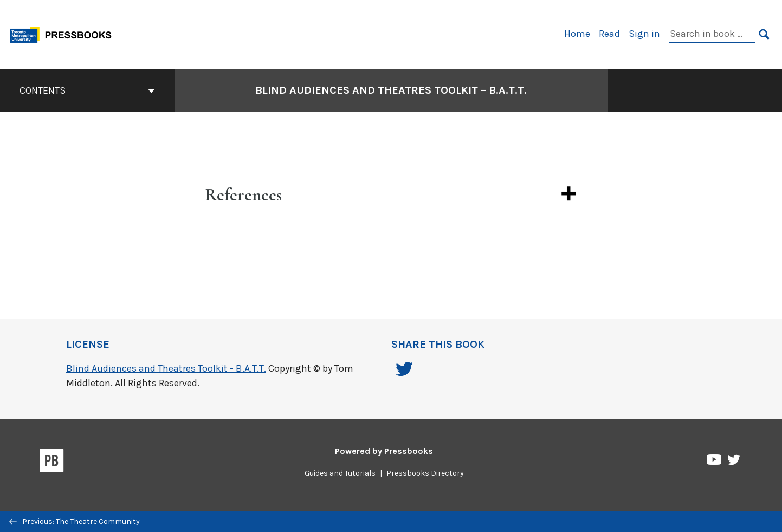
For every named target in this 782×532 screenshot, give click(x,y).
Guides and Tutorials (340, 473)
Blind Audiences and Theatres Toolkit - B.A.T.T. (166, 368)
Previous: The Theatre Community (75, 521)
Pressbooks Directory (425, 473)
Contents (87, 90)
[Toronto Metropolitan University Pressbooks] (64, 33)
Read (609, 34)
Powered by (384, 451)
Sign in (644, 34)
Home (577, 34)
